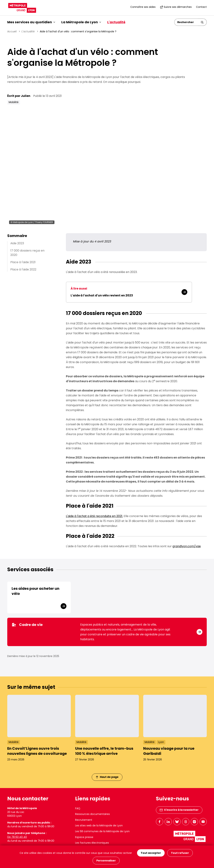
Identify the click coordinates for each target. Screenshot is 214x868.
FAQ (78, 808)
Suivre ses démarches (176, 7)
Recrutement (84, 820)
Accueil (12, 31)
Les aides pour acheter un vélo (35, 591)
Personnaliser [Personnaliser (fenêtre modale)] (106, 861)
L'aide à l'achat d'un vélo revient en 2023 (102, 295)
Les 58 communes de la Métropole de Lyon (102, 831)
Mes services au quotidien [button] (31, 22)
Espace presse (84, 837)
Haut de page (107, 777)
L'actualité (116, 22)
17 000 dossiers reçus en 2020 (27, 253)
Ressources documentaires (92, 814)
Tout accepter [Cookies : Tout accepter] (151, 853)
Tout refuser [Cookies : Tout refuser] (180, 853)
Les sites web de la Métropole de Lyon (99, 825)
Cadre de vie (27, 625)
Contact (201, 7)
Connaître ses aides (143, 7)
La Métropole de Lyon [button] (81, 22)
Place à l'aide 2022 (23, 269)
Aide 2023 (17, 243)
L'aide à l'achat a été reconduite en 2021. (94, 516)
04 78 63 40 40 (17, 837)
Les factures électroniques (92, 843)
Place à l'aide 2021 (23, 262)
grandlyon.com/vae (187, 546)
